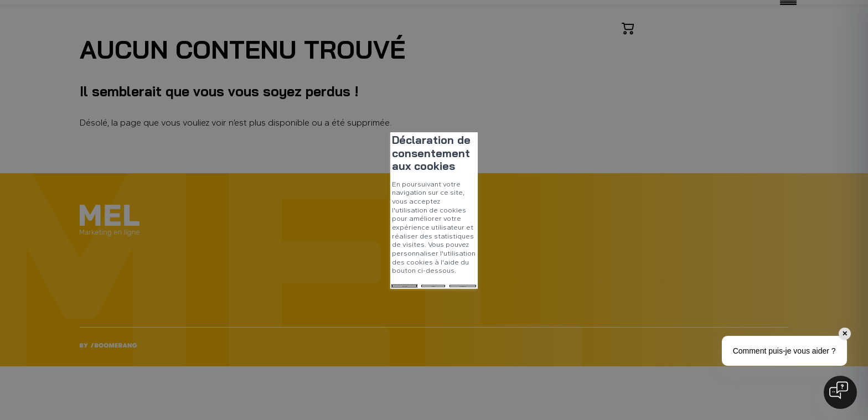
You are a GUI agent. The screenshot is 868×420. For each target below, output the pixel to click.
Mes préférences (365, 234)
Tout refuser (293, 234)
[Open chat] (840, 392)
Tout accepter (225, 234)
